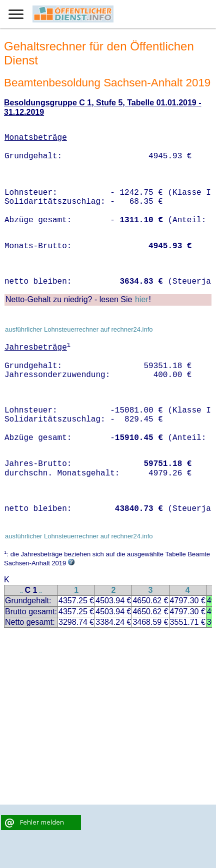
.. (21, 591)
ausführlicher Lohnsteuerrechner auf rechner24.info (79, 329)
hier (142, 299)
